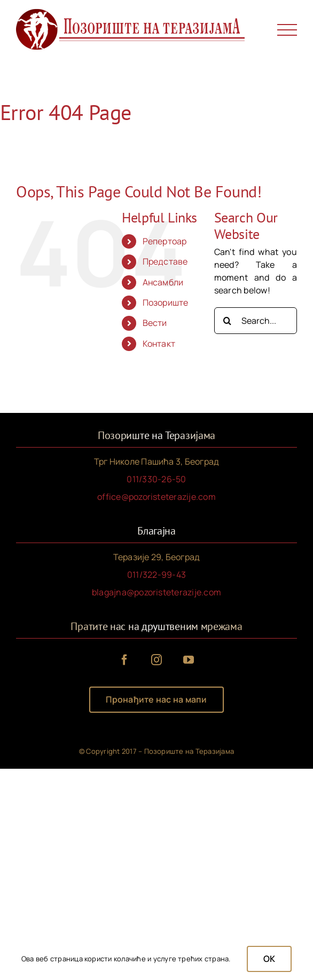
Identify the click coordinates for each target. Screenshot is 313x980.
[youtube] (189, 660)
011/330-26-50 (156, 479)
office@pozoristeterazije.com (156, 497)
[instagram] (156, 660)
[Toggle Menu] (287, 30)
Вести (155, 323)
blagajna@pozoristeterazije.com (156, 592)
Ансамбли (163, 282)
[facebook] (124, 660)
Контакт (159, 344)
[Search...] (256, 321)
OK (269, 959)
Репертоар (165, 241)
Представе (165, 261)
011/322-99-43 (156, 575)
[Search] (228, 321)
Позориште (166, 302)
